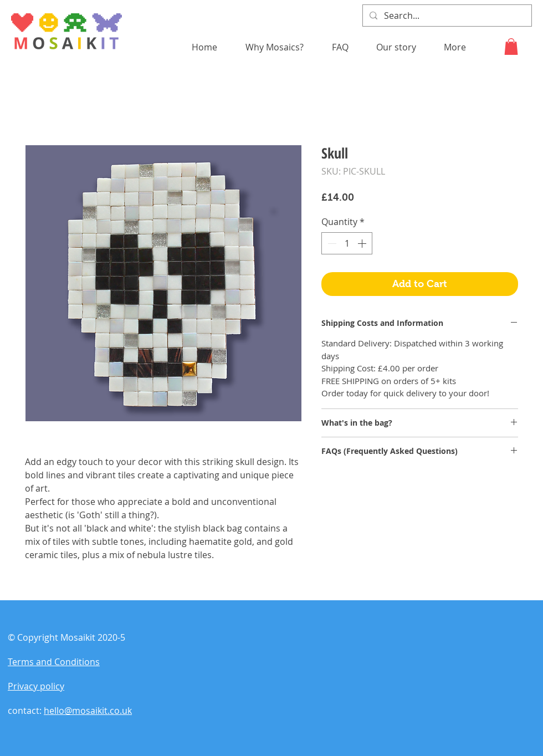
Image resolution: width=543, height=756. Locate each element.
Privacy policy (36, 686)
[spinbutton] (347, 243)
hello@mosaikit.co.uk (88, 711)
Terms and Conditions (54, 662)
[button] (511, 47)
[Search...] (446, 16)
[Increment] (363, 243)
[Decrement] (331, 243)
